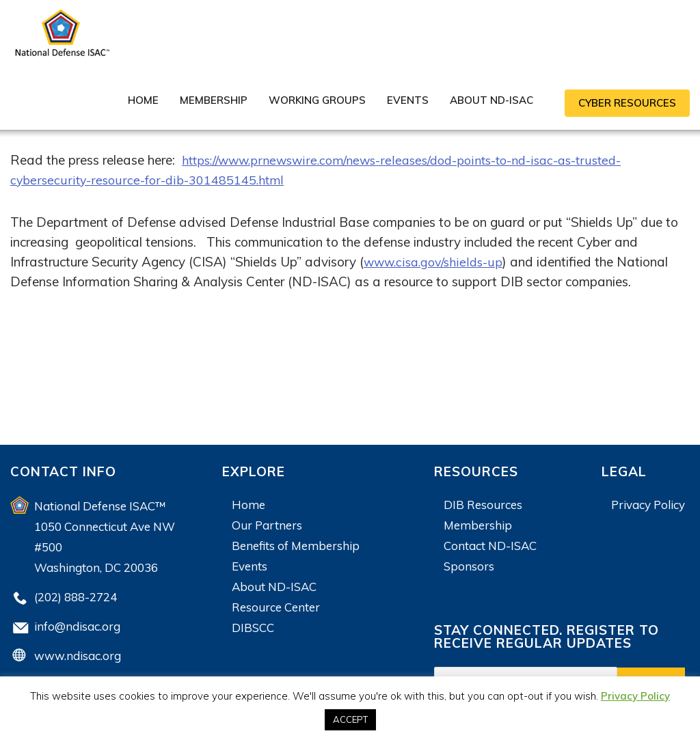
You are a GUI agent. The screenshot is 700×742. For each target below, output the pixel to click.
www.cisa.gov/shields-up (436, 262)
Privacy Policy (648, 505)
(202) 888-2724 (76, 597)
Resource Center (276, 607)
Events (408, 100)
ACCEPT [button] (350, 719)
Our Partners (267, 525)
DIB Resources (483, 505)
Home (143, 100)
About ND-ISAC (492, 100)
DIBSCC (253, 628)
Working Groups (317, 100)
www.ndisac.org (78, 656)
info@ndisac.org (77, 626)
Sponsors (469, 566)
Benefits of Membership (296, 546)
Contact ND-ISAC (490, 546)
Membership (214, 100)
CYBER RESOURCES (627, 103)
